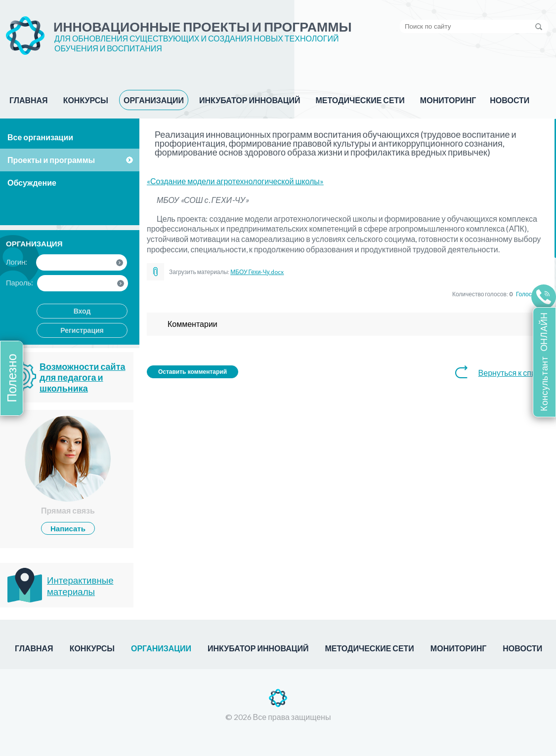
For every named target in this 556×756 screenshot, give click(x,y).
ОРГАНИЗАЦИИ (154, 100)
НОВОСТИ (510, 100)
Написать (68, 528)
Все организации (40, 137)
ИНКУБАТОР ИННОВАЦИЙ (250, 100)
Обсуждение (32, 182)
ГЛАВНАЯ (29, 100)
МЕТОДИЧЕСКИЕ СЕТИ (360, 100)
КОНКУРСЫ (86, 100)
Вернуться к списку (513, 373)
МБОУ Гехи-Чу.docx (257, 272)
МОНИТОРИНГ (448, 100)
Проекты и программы (51, 160)
